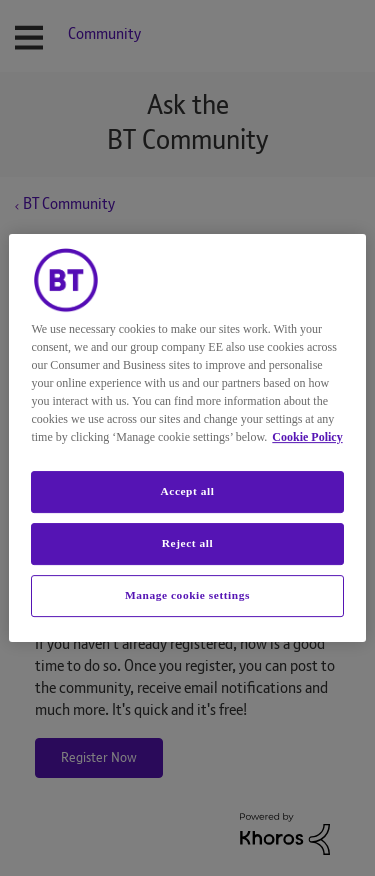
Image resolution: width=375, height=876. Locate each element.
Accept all (187, 491)
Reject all (187, 543)
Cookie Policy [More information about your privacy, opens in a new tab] (307, 437)
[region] (187, 438)
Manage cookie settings (187, 595)
